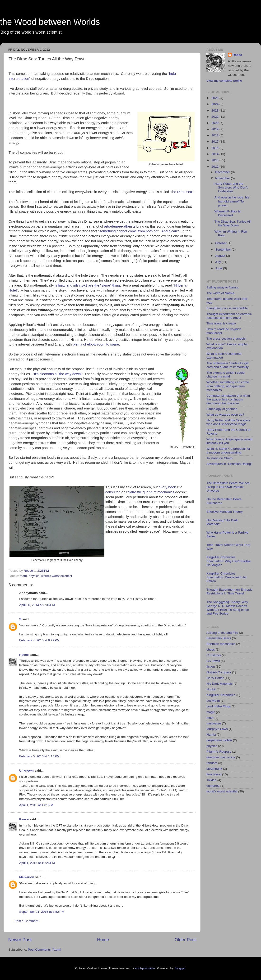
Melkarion (27, 877)
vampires (213, 786)
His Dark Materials (219, 684)
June (219, 268)
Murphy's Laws (217, 729)
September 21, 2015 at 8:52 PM (42, 912)
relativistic (134, 492)
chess (211, 650)
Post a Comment (26, 921)
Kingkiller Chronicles (221, 695)
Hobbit (211, 689)
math (23, 576)
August (221, 256)
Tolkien (211, 780)
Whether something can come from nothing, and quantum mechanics (228, 386)
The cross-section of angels (226, 339)
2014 (215, 154)
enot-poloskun (145, 968)
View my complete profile (224, 81)
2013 (215, 160)
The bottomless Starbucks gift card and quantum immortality (228, 365)
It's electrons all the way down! (58, 374)
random (212, 763)
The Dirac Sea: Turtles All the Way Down (233, 223)
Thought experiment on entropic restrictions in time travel (229, 316)
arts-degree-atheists (120, 226)
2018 (215, 135)
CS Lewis (213, 661)
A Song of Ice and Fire (222, 633)
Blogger (180, 968)
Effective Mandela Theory (225, 512)
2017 (215, 142)
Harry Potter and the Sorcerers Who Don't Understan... (231, 187)
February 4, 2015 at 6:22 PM (39, 640)
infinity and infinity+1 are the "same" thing (88, 285)
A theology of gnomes (222, 409)
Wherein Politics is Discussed (228, 213)
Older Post (185, 940)
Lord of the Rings (219, 706)
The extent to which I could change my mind (226, 375)
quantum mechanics (159, 492)
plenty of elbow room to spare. (96, 344)
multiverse (214, 723)
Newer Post (20, 940)
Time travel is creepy (221, 323)
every (163, 487)
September (224, 249)
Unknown (26, 771)
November (223, 178)
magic (211, 712)
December (223, 172)
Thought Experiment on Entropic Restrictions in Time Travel (229, 591)
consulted (113, 492)
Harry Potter (215, 678)
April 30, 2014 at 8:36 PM (37, 605)
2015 (215, 148)
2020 (215, 123)
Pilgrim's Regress (219, 752)
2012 (215, 167)
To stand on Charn (219, 458)
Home (103, 940)
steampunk (214, 769)
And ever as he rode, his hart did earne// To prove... (232, 201)
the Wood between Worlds (50, 22)
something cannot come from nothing (128, 231)
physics (34, 576)
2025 (215, 98)
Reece (24, 655)
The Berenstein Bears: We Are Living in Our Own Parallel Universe (228, 487)
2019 (215, 129)
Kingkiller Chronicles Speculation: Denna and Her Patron (227, 577)
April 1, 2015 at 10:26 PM (37, 863)
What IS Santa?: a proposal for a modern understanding (228, 451)
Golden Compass (219, 672)
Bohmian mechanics (221, 644)
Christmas (214, 655)
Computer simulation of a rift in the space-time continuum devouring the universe (228, 399)
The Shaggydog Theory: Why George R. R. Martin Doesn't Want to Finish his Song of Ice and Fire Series (228, 608)
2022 (215, 117)
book (172, 487)
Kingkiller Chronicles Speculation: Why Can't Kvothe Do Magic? (228, 561)
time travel (214, 774)
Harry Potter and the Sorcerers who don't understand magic (228, 422)
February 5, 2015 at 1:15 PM (39, 756)
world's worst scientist (56, 576)
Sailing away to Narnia (222, 287)
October (221, 243)
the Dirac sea (182, 192)
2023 (215, 110)
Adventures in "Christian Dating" (229, 464)
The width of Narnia (220, 293)
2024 (215, 104)
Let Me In (213, 701)
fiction (211, 667)
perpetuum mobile (219, 740)
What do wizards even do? (225, 415)
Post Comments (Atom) (45, 950)
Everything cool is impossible (227, 308)
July (219, 262)
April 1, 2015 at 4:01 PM (36, 805)
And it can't (170, 231)
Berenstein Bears (219, 638)
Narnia (211, 735)
